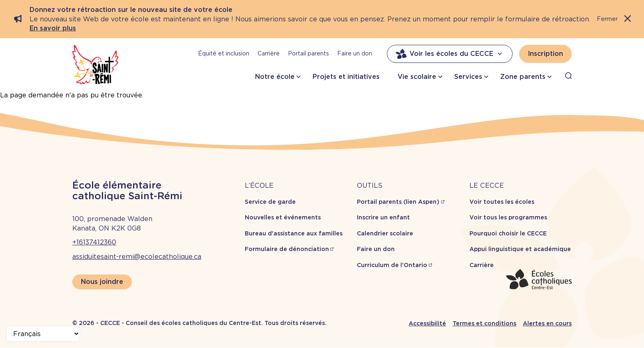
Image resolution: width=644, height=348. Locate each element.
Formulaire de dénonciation (287, 249)
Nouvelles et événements (283, 217)
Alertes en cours (547, 323)
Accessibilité (427, 323)
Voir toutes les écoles (502, 202)
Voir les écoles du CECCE (450, 54)
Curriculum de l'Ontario (392, 265)
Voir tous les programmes (508, 217)
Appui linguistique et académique (520, 249)
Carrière (269, 53)
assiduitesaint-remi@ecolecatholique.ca (137, 257)
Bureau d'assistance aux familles (294, 233)
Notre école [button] (275, 77)
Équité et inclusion (224, 53)
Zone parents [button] (523, 77)
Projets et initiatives (346, 77)
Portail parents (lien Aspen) (398, 202)
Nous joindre (102, 282)
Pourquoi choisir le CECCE (508, 233)
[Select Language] (43, 334)
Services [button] (468, 77)
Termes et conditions (484, 323)
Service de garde (270, 202)
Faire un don (355, 53)
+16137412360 (94, 242)
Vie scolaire (417, 77)
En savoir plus (53, 28)
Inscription (545, 54)
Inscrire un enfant (383, 217)
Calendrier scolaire (385, 233)
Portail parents (308, 53)
